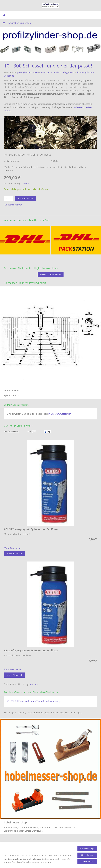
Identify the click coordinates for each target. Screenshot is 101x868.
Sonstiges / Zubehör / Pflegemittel (58, 72)
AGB (95, 845)
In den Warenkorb (26, 199)
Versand (25, 183)
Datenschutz (43, 849)
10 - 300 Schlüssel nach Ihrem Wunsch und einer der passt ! (36, 701)
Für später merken (13, 205)
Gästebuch (84, 845)
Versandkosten (57, 845)
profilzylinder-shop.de (28, 72)
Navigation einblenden (20, 23)
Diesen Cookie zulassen (51, 274)
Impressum (58, 849)
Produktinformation (14, 845)
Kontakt (72, 845)
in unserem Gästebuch (60, 414)
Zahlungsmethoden (37, 845)
